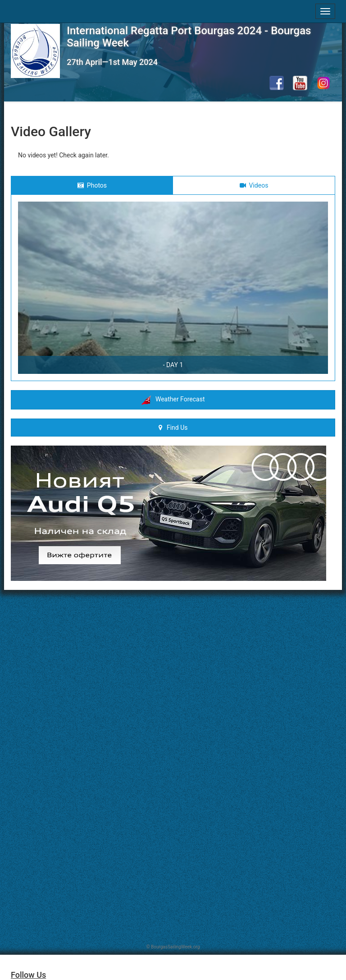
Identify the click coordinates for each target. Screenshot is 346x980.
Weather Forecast (173, 400)
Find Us (173, 428)
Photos (92, 185)
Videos (254, 185)
